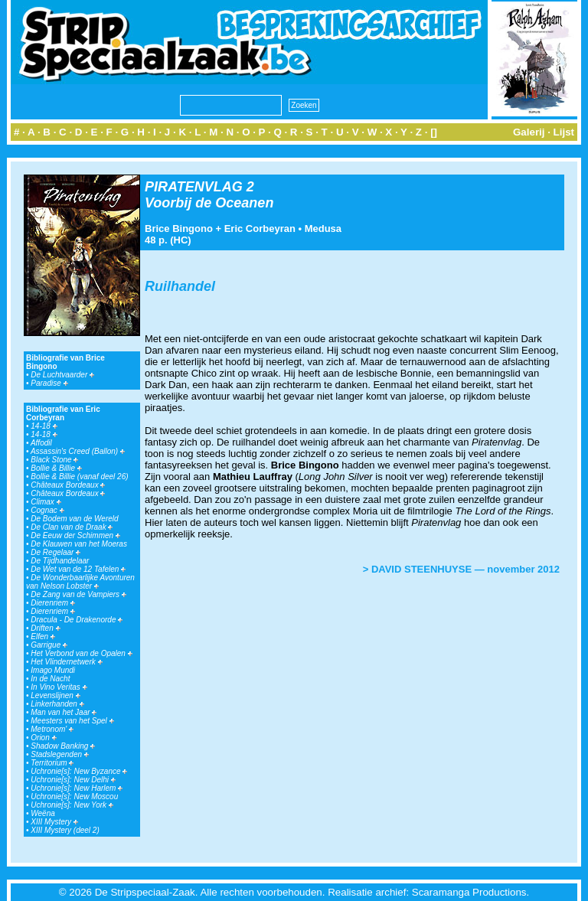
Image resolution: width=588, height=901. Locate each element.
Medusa (323, 229)
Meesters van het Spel (72, 721)
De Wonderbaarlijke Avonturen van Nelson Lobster (80, 582)
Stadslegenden (60, 754)
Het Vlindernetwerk (66, 662)
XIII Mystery (54, 822)
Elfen (43, 637)
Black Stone (54, 460)
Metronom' (52, 729)
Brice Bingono (179, 229)
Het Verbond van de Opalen (81, 653)
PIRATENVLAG (194, 187)
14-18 (44, 426)
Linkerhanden (57, 704)
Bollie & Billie (56, 468)
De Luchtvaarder (62, 375)
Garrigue (49, 645)
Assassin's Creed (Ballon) (78, 451)
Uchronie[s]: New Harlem (77, 788)
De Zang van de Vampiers (78, 594)
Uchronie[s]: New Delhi (73, 780)
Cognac (47, 510)
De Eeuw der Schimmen (75, 535)
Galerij (529, 132)
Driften (45, 628)
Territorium (52, 763)
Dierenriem (53, 603)
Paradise (49, 383)
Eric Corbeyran (260, 229)
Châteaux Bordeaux (68, 485)
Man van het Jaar (64, 712)
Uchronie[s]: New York (72, 805)
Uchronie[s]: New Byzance (79, 771)
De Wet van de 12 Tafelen (78, 569)
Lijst (564, 132)
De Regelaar (56, 552)
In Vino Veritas (59, 687)
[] (434, 132)
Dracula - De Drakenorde (77, 620)
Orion (43, 738)
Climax (46, 502)
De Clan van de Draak (72, 527)
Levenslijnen (55, 695)
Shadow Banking (63, 746)
